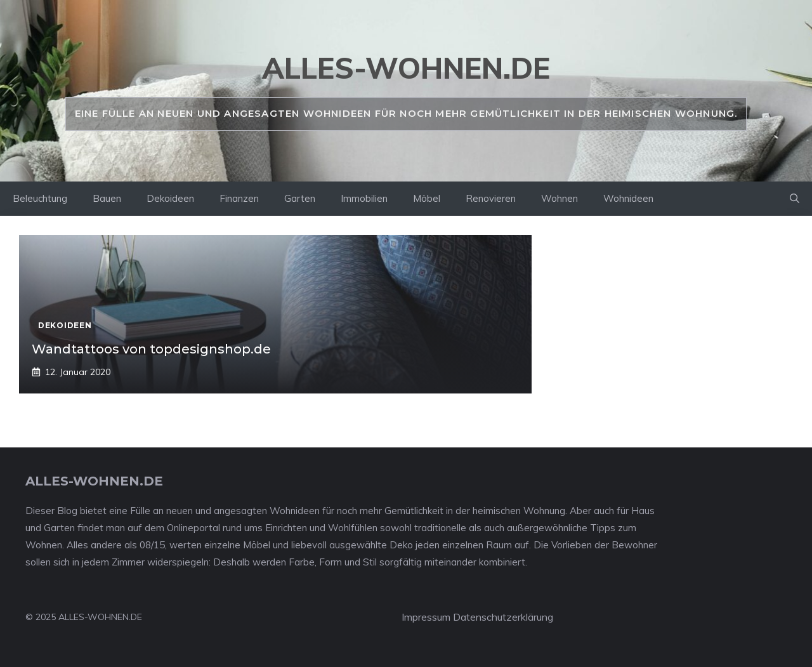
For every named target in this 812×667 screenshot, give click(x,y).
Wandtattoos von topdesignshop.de (151, 349)
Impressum (426, 617)
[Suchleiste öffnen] (795, 199)
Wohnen (560, 198)
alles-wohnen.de (406, 68)
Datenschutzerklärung (503, 617)
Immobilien (364, 198)
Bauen (107, 198)
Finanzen (239, 198)
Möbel (427, 198)
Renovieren (491, 198)
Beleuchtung (40, 198)
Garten (300, 198)
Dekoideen (170, 198)
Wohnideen (628, 198)
